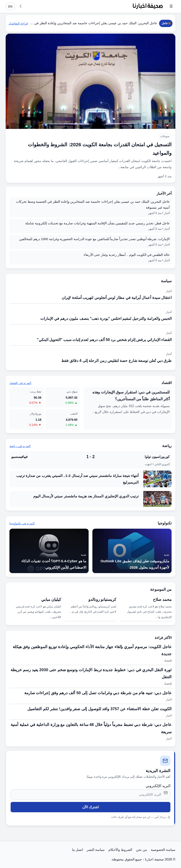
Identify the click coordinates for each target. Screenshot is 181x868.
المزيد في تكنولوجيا (22, 523)
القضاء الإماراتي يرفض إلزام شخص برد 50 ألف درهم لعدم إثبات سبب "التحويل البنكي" (104, 340)
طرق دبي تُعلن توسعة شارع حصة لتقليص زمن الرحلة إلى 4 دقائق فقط (116, 361)
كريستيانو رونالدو (102, 600)
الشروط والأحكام (120, 850)
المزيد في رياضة (20, 446)
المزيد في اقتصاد (20, 383)
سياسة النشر (96, 850)
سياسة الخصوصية (163, 850)
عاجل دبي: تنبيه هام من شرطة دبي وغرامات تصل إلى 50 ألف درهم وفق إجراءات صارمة (98, 693)
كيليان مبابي (51, 600)
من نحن (142, 850)
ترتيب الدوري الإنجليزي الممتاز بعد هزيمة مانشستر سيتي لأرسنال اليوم (86, 496)
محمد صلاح (162, 600)
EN (10, 6)
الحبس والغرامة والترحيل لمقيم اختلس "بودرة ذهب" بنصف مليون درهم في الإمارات (106, 319)
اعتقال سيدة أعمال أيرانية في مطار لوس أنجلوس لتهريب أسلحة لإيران (117, 298)
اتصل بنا (78, 850)
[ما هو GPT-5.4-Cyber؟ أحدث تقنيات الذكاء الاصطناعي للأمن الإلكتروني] (49, 551)
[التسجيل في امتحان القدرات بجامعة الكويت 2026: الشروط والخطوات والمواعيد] (90, 108)
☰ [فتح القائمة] (171, 6)
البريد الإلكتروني (158, 786)
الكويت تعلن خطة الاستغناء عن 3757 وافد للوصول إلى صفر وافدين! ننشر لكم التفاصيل (99, 709)
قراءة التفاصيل (18, 23)
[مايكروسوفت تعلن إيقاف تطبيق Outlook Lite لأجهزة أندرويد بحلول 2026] (132, 551)
